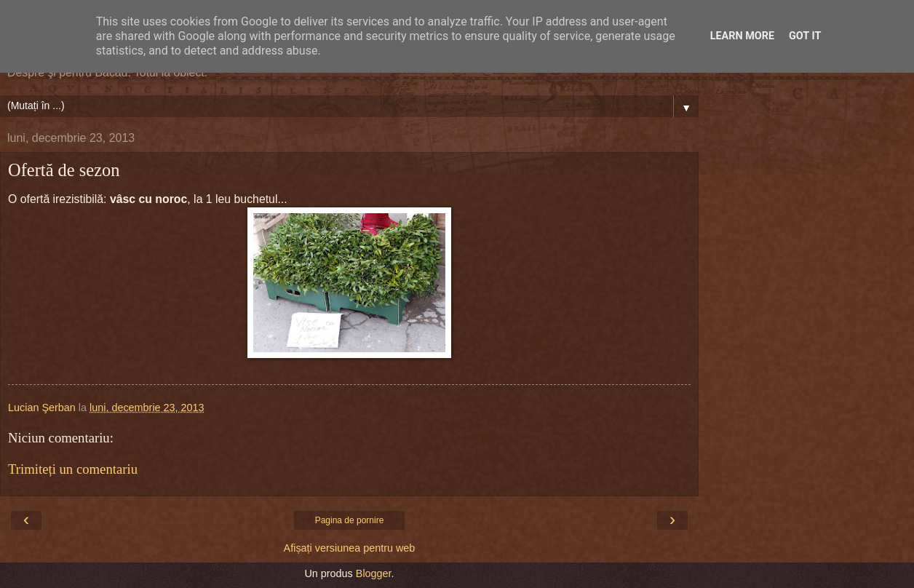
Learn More (742, 36)
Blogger (374, 573)
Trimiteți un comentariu (73, 469)
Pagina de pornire (350, 520)
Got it (805, 36)
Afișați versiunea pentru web (350, 548)
